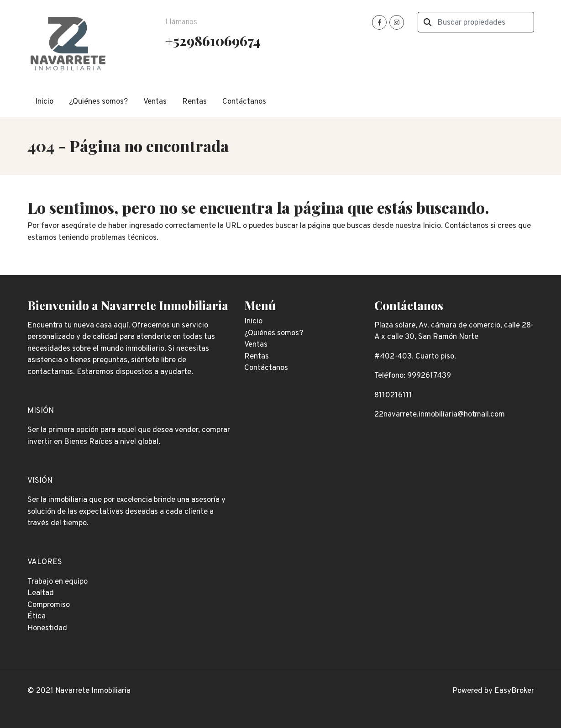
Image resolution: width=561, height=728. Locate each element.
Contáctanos (244, 102)
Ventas (155, 102)
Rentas (194, 102)
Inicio (44, 102)
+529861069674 (213, 40)
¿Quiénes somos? (98, 102)
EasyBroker (514, 691)
